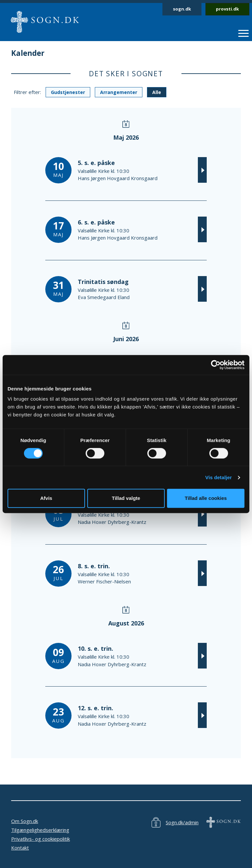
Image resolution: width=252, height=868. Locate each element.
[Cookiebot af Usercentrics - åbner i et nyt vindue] (216, 365)
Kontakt (20, 848)
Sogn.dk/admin (182, 822)
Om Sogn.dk (25, 821)
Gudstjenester (68, 92)
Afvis (46, 498)
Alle (157, 92)
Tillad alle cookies (206, 498)
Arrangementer (119, 92)
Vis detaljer (219, 477)
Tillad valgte (126, 498)
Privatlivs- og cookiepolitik (41, 839)
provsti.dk (227, 9)
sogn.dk (182, 9)
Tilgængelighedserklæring (40, 830)
